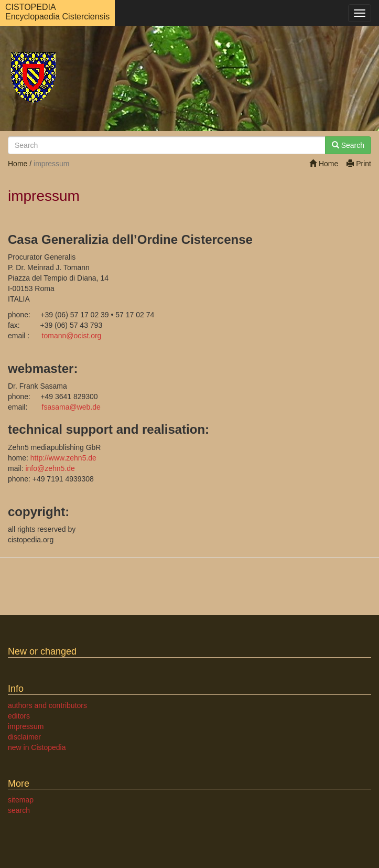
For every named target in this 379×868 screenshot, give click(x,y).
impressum (26, 726)
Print (359, 164)
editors (19, 716)
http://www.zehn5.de (63, 458)
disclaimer (24, 737)
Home (324, 164)
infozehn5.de (50, 468)
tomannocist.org (72, 336)
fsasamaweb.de (71, 407)
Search (348, 145)
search (19, 810)
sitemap (21, 800)
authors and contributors (47, 705)
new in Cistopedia (37, 747)
